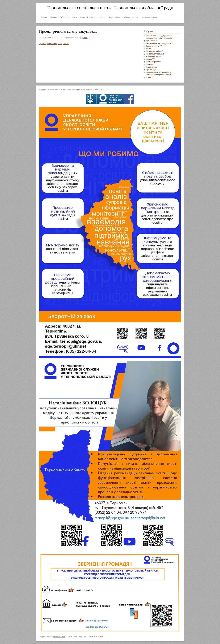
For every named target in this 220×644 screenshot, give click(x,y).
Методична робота (155, 51)
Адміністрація (152, 41)
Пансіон (150, 64)
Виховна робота (154, 46)
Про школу (151, 70)
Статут (149, 77)
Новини (150, 59)
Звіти (149, 49)
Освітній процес (153, 62)
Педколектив (152, 67)
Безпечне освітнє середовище (159, 43)
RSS (85, 38)
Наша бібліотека (154, 57)
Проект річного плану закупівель (54, 44)
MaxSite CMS (59, 637)
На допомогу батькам (156, 54)
